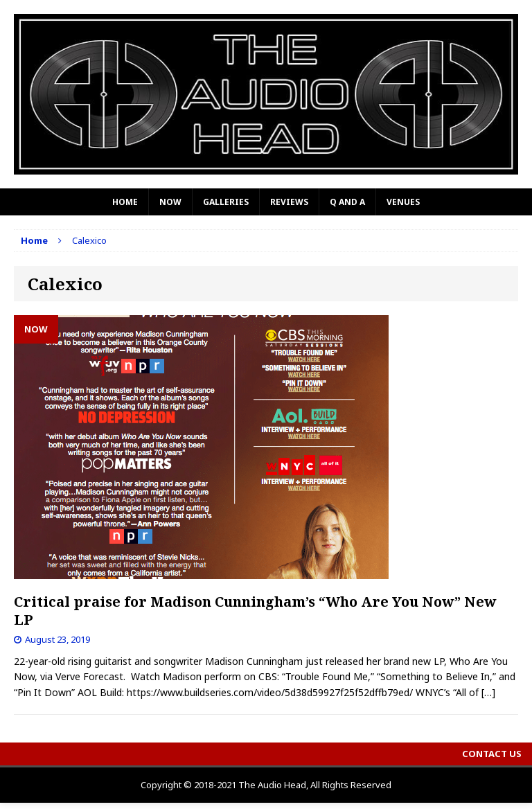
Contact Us (492, 754)
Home (125, 202)
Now (170, 202)
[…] (488, 692)
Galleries (226, 202)
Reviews (289, 202)
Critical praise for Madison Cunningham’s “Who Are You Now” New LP (255, 611)
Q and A (347, 202)
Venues (403, 202)
